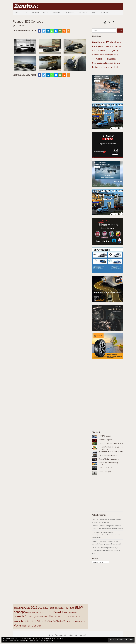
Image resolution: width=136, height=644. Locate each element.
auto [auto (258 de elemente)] (72, 608)
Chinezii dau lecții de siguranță (106, 51)
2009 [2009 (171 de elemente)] (16, 608)
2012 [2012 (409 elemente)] (34, 608)
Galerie (46, 12)
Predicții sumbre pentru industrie (107, 46)
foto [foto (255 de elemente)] (29, 617)
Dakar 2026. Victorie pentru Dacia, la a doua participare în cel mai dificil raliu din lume (106, 550)
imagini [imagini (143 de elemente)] (34, 617)
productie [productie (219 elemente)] (22, 621)
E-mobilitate (71, 12)
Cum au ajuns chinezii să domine (106, 63)
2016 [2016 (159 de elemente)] (57, 608)
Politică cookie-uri (46, 641)
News (25, 12)
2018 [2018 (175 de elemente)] (61, 608)
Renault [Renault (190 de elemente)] (30, 621)
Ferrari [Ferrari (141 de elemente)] (73, 612)
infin (85, 635)
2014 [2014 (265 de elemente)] (47, 608)
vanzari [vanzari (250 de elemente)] (82, 621)
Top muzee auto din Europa (104, 59)
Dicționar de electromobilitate (106, 67)
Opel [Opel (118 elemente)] (77, 617)
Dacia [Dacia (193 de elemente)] (41, 612)
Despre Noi (105, 12)
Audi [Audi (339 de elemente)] (66, 608)
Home (17, 12)
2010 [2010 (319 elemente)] (22, 608)
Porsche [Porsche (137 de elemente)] (81, 617)
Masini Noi (35, 12)
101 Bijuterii (83, 12)
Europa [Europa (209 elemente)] (57, 612)
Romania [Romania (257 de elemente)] (51, 621)
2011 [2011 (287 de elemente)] (28, 608)
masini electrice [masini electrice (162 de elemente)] (43, 617)
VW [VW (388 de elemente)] (34, 625)
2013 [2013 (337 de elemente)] (41, 608)
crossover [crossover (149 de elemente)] (35, 612)
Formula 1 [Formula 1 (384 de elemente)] (20, 616)
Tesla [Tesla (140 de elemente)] (71, 621)
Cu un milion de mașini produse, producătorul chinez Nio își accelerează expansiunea (106, 535)
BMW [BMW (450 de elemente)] (79, 607)
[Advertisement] (108, 378)
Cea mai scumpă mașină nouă (105, 55)
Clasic (94, 12)
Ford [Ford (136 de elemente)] (76, 612)
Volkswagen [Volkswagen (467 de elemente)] (22, 625)
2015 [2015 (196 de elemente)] (52, 608)
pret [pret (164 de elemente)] (15, 621)
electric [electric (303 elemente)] (48, 612)
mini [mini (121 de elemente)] (63, 617)
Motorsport (57, 12)
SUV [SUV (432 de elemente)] (65, 621)
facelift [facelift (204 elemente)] (67, 612)
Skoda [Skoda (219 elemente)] (59, 621)
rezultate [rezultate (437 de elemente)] (40, 621)
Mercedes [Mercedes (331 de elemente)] (55, 616)
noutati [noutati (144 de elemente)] (67, 617)
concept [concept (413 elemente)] (19, 612)
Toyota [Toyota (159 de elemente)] (75, 621)
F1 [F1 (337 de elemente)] (62, 612)
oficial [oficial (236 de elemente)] (73, 617)
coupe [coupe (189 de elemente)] (28, 612)
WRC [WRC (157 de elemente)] (39, 626)
